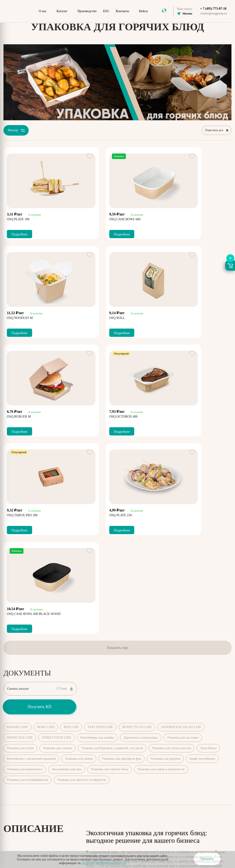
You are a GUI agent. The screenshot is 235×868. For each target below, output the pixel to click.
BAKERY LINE (17, 531)
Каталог (62, 11)
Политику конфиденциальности (104, 863)
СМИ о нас (176, 741)
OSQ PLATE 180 (18, 218)
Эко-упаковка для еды (67, 573)
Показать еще (117, 452)
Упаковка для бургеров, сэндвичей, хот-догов (112, 552)
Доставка (217, 741)
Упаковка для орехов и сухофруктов (82, 584)
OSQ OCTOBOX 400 (178, 317)
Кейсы (143, 11)
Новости (155, 741)
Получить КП (39, 511)
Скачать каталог (40, 493)
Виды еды (197, 741)
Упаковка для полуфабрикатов (27, 584)
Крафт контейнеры (202, 563)
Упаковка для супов (20, 552)
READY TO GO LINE (137, 531)
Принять (207, 859)
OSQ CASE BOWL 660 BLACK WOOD (190, 415)
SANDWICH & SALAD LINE (181, 531)
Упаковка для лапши (79, 563)
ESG (106, 11)
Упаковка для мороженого (25, 573)
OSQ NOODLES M (177, 218)
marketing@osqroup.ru (191, 774)
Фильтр (15, 131)
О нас (43, 11)
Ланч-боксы (208, 552)
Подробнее (20, 233)
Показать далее (98, 702)
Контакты (122, 11)
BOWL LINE (46, 531)
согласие (89, 845)
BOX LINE (71, 531)
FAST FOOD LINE (101, 531)
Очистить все (217, 131)
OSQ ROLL (15, 317)
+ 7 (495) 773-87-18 (213, 9)
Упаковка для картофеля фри (122, 563)
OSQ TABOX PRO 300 (22, 415)
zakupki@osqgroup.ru (190, 779)
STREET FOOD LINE (56, 542)
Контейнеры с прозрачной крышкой (31, 563)
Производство (87, 11)
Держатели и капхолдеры (141, 542)
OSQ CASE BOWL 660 (101, 218)
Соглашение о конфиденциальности (148, 825)
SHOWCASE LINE (20, 542)
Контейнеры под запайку (97, 542)
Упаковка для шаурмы (165, 563)
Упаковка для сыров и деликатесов (161, 573)
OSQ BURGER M (97, 317)
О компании (91, 741)
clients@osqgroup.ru (214, 13)
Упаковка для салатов (58, 552)
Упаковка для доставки (183, 542)
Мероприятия (133, 741)
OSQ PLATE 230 (96, 415)
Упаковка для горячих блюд (109, 573)
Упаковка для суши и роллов (172, 552)
